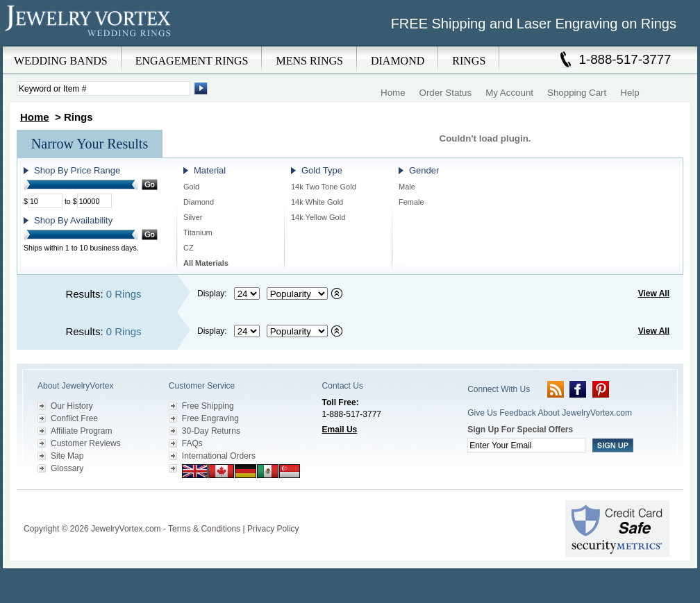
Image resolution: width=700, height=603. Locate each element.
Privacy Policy (273, 529)
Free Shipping (208, 406)
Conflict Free (74, 418)
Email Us (340, 430)
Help (630, 93)
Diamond (199, 202)
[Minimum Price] (45, 201)
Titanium (198, 232)
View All (654, 294)
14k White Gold (317, 202)
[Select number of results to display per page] (247, 294)
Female (411, 202)
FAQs (192, 443)
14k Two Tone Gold (324, 187)
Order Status (446, 93)
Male (407, 187)
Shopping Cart (577, 93)
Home (393, 93)
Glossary (67, 468)
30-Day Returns (211, 431)
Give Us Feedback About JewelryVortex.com (550, 413)
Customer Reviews (86, 443)
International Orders (219, 456)
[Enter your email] (526, 445)
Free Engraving (210, 418)
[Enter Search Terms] (103, 88)
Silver (193, 217)
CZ (189, 248)
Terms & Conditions (204, 529)
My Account (509, 93)
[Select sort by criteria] (297, 294)
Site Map (67, 456)
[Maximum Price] (94, 201)
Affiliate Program (81, 431)
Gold (191, 187)
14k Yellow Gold (318, 217)
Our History (72, 406)
